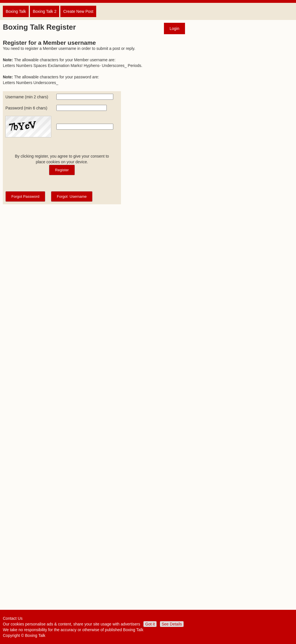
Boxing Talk (16, 11)
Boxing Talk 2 (45, 11)
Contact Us (13, 618)
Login (174, 28)
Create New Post (78, 11)
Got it (150, 624)
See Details (172, 624)
